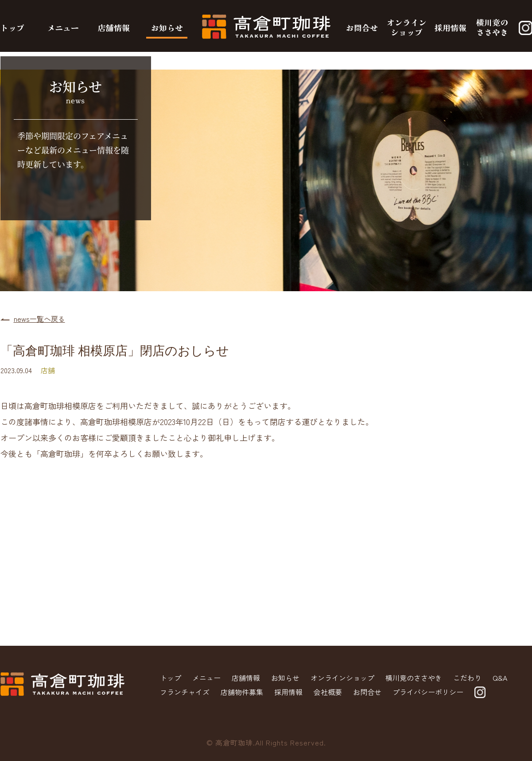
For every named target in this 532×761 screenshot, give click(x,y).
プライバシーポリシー (428, 692)
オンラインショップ (407, 27)
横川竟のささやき (492, 27)
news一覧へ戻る (39, 319)
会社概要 (328, 692)
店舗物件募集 (242, 692)
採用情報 (450, 27)
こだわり (467, 678)
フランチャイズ (185, 692)
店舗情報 (114, 27)
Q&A (500, 678)
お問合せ (362, 27)
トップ (12, 27)
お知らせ (167, 27)
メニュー (63, 27)
